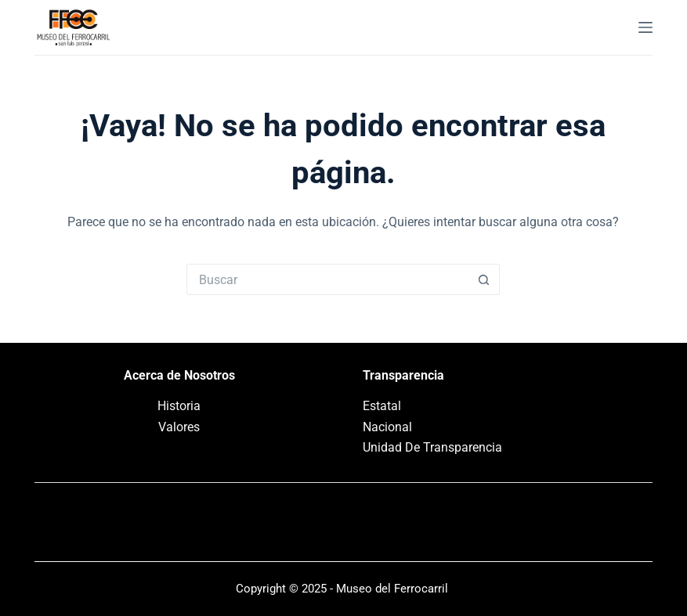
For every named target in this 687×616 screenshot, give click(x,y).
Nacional (387, 427)
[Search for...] (327, 279)
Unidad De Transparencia (432, 447)
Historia (179, 406)
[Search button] (484, 279)
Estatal (382, 406)
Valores (179, 427)
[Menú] (645, 27)
